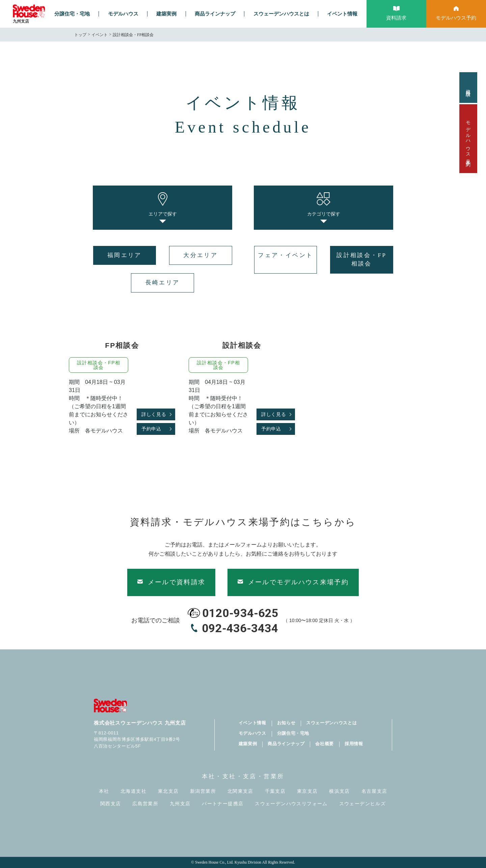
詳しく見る (154, 414)
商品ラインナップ (215, 14)
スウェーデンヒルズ (363, 804)
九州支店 (180, 804)
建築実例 (166, 14)
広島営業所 (145, 804)
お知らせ (286, 723)
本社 (104, 791)
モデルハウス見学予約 (468, 139)
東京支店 (307, 791)
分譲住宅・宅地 (72, 14)
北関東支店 (240, 791)
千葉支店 (275, 791)
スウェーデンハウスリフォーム (291, 804)
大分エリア (200, 255)
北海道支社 (133, 791)
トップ (80, 35)
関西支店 (111, 804)
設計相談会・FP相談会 (361, 260)
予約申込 (151, 429)
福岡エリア (125, 255)
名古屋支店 (374, 791)
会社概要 (325, 744)
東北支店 (168, 791)
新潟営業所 (203, 791)
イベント (100, 35)
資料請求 (468, 88)
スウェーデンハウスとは (281, 14)
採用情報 (354, 744)
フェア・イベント (285, 255)
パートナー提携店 (223, 804)
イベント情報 (342, 14)
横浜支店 (340, 791)
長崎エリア (163, 283)
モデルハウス (123, 14)
